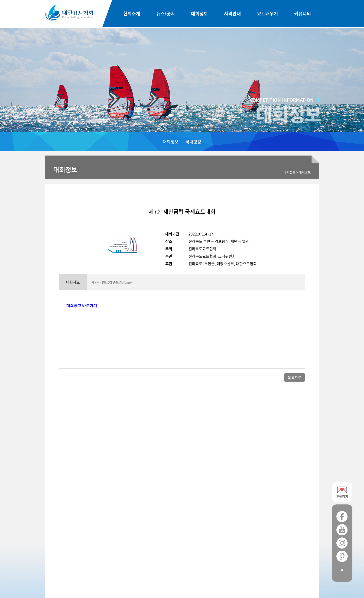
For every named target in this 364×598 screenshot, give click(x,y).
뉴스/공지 (166, 14)
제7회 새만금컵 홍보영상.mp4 (112, 282)
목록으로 (295, 377)
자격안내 (232, 14)
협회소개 (132, 14)
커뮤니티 (302, 14)
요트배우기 (267, 14)
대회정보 (199, 14)
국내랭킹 (193, 142)
